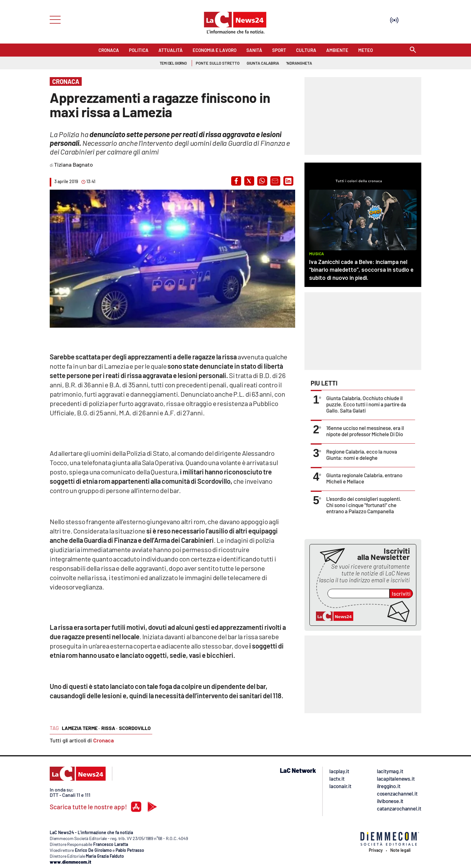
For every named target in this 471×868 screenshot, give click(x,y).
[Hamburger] (53, 19)
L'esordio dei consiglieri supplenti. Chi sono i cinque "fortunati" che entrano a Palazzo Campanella (364, 505)
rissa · (109, 728)
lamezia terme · (81, 728)
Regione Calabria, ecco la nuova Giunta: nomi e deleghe (362, 455)
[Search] (413, 50)
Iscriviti (401, 593)
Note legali (400, 850)
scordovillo (135, 728)
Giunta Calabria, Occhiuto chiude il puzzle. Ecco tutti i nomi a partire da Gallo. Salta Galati (366, 404)
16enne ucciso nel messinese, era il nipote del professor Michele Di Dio (365, 431)
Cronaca (103, 740)
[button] (236, 181)
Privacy (376, 850)
